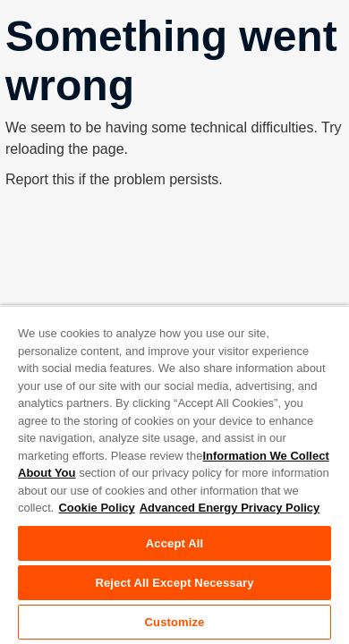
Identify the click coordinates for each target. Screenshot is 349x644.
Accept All (174, 543)
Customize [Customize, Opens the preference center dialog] (175, 622)
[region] (174, 475)
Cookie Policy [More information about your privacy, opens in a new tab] (96, 508)
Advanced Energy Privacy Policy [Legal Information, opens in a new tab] (230, 508)
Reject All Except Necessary (174, 583)
